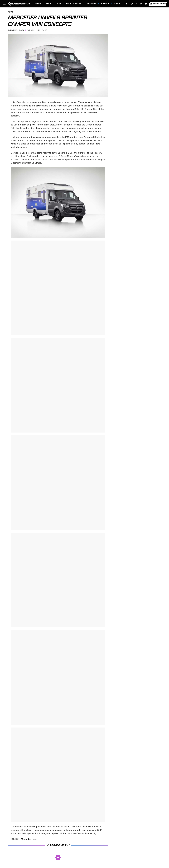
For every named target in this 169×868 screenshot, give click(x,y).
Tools (117, 4)
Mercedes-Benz (29, 839)
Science (105, 4)
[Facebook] (127, 4)
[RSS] (146, 4)
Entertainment (74, 4)
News (38, 4)
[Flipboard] (141, 4)
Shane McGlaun (17, 30)
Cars (59, 4)
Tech (49, 4)
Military (91, 4)
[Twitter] (136, 4)
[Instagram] (132, 4)
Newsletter (158, 4)
